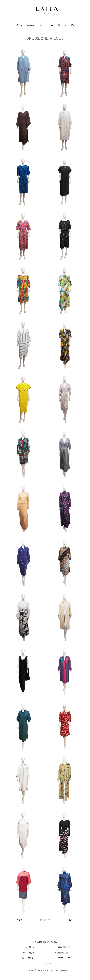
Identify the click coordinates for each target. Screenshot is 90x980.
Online (19, 25)
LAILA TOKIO (28, 958)
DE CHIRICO (48, 963)
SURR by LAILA (65, 958)
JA (72, 25)
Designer (31, 25)
